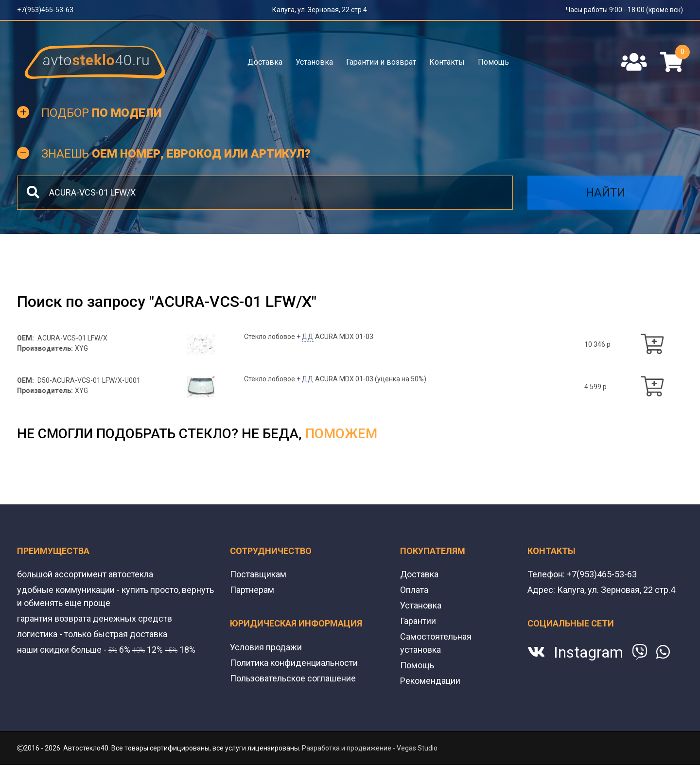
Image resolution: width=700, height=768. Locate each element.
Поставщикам (258, 574)
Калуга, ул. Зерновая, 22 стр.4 (320, 10)
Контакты (447, 62)
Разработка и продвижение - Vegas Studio (370, 748)
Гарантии (418, 621)
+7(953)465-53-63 (45, 10)
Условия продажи (266, 647)
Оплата (414, 590)
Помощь (493, 62)
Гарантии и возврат (381, 62)
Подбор (101, 113)
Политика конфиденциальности (294, 663)
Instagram (588, 652)
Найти (605, 193)
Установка (314, 62)
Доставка (265, 62)
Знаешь (176, 154)
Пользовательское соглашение (293, 678)
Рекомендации (430, 681)
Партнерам (252, 590)
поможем (341, 434)
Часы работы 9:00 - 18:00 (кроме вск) (624, 10)
